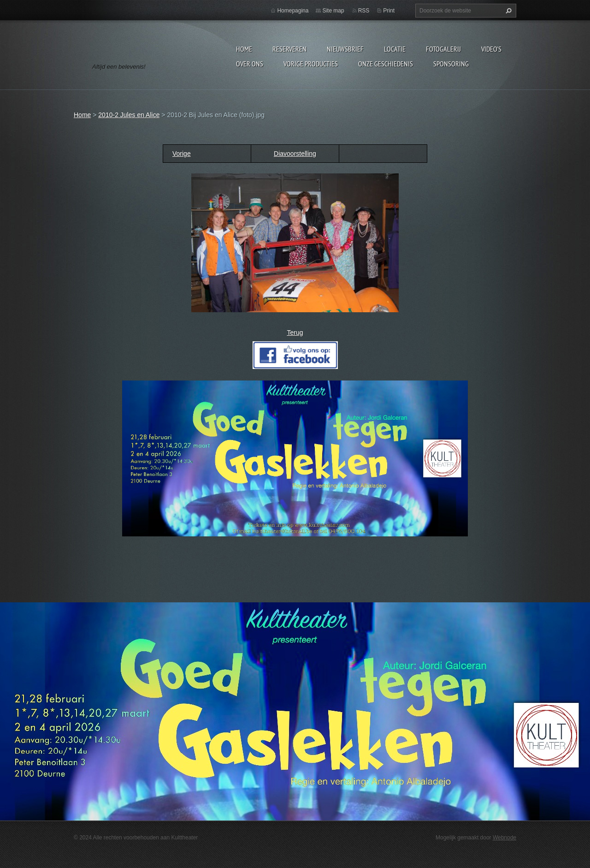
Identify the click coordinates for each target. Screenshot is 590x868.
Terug (295, 333)
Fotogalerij (443, 49)
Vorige (182, 154)
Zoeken (507, 11)
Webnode (504, 838)
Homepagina (293, 11)
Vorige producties (311, 64)
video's (491, 49)
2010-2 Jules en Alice (129, 115)
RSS (364, 11)
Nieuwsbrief (345, 49)
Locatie (395, 49)
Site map (333, 11)
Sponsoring (451, 64)
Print (389, 11)
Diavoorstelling (295, 154)
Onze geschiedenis (386, 64)
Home (244, 49)
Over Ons (250, 64)
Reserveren (289, 49)
